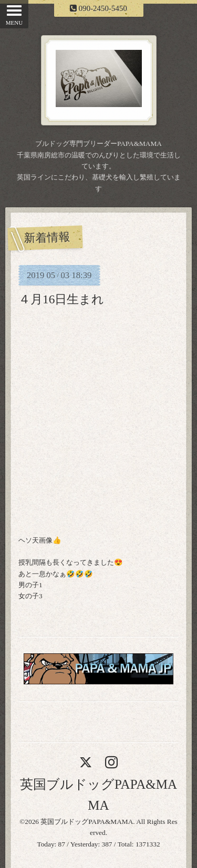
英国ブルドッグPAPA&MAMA (87, 822)
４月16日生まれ (61, 299)
